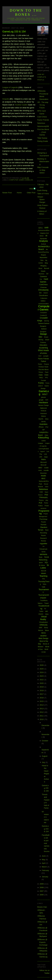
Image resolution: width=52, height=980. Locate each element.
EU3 (40, 356)
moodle (46, 470)
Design (44, 334)
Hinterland (44, 414)
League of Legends (10, 87)
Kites (46, 435)
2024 (42, 672)
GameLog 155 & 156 (45, 788)
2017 (42, 694)
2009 (42, 884)
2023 (42, 676)
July (44, 762)
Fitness (41, 372)
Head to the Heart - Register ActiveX (46, 774)
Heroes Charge (43, 405)
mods (40, 470)
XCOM (44, 652)
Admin (42, 236)
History (43, 416)
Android (43, 244)
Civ (40, 293)
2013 (42, 709)
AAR (47, 228)
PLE (41, 503)
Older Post (31, 193)
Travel (46, 603)
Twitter (41, 611)
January (45, 877)
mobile (46, 468)
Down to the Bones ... (26, 12)
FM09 (46, 375)
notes (47, 487)
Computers (43, 313)
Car (41, 279)
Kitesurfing (44, 438)
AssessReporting (44, 252)
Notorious (41, 123)
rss (43, 546)
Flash (47, 372)
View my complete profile (42, 77)
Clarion (46, 293)
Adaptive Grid (44, 233)
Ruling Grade (43, 141)
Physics (41, 500)
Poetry (46, 503)
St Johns (42, 565)
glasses (44, 397)
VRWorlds (44, 625)
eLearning (43, 348)
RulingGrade (43, 549)
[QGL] (41, 228)
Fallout (44, 361)
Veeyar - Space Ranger (41, 200)
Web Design (43, 638)
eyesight (46, 356)
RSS (32, 189)
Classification (43, 295)
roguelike (43, 544)
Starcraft (44, 571)
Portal (47, 506)
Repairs (43, 535)
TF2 (44, 579)
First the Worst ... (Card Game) (43, 132)
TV (45, 609)
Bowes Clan (42, 907)
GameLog (29, 180)
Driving (41, 340)
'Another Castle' (21, 105)
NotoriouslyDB (43, 126)
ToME (44, 587)
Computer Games (17, 180)
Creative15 (43, 315)
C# (47, 274)
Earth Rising (42, 190)
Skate (41, 557)
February (45, 870)
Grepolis (6, 99)
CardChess (44, 285)
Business (42, 274)
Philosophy (43, 497)
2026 (42, 665)
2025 (42, 669)
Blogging (43, 266)
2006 (42, 895)
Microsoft (43, 462)
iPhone (41, 427)
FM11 (41, 378)
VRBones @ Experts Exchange (42, 942)
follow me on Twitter (45, 972)
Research (43, 538)
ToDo (45, 584)
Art (47, 249)
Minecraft (43, 465)
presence (43, 508)
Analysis (43, 241)
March (45, 867)
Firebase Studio (44, 367)
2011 (42, 716)
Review (43, 541)
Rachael (43, 525)
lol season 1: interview (45, 817)
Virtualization (43, 622)
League (41, 443)
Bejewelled (43, 257)
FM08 (41, 375)
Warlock (41, 630)
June (44, 856)
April (44, 863)
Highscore (44, 408)
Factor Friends (43, 120)
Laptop (43, 441)
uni (46, 611)
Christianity (43, 290)
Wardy (46, 628)
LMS (41, 457)
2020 (42, 683)
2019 (42, 687)
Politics (41, 506)
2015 (42, 701)
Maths (43, 459)
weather (43, 636)
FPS (46, 378)
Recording (43, 533)
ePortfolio (43, 353)
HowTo (41, 419)
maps (46, 457)
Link (45, 454)
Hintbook (43, 411)
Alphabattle (44, 239)
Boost (40, 268)
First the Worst (43, 370)
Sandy (43, 552)
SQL (46, 563)
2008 (42, 887)
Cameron (43, 277)
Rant (47, 530)
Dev (40, 337)
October (45, 741)
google (41, 400)
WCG (44, 633)
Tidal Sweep (42, 138)
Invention (43, 424)
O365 (41, 492)
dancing (47, 321)
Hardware (43, 402)
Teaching (44, 576)
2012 (42, 712)
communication (44, 304)
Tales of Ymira (43, 194)
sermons (44, 554)
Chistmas (44, 287)
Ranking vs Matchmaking (43, 162)
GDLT (45, 394)
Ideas (47, 419)
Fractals (44, 380)
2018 (42, 690)
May (44, 860)
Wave (47, 630)
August (45, 756)
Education (43, 345)
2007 (42, 891)
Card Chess (42, 117)
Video (47, 614)
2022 (42, 680)
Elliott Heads (43, 350)
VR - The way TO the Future (43, 105)
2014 (42, 705)
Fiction (40, 364)
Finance (46, 364)
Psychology (43, 519)
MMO (40, 468)
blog (46, 263)
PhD (46, 495)
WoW (46, 649)
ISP (44, 430)
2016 (42, 698)
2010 (42, 719)
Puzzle (43, 522)
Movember (43, 473)
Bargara (44, 255)
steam (43, 573)
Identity (43, 422)
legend (43, 451)
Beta (42, 260)
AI (46, 236)
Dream (46, 337)
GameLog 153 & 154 (14, 32)
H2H (47, 400)
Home (19, 193)
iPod (47, 427)
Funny (41, 383)
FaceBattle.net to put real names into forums (46, 843)
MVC (43, 478)
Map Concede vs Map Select (43, 170)
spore (41, 563)
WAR (41, 628)
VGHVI (41, 614)
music (43, 476)
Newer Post (7, 193)
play (47, 500)
